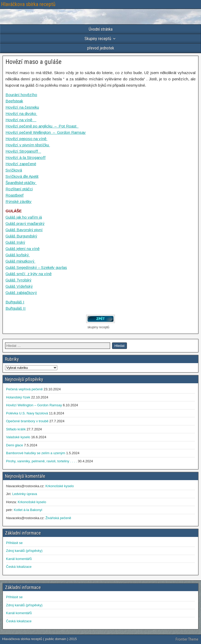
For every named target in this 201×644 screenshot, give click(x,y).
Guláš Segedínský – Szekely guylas (36, 267)
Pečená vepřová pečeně (24, 389)
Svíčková (14, 170)
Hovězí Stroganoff (23, 151)
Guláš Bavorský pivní (24, 230)
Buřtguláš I (15, 302)
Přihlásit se (14, 543)
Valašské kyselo (18, 437)
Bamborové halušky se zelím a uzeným (36, 453)
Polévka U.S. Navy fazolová (27, 413)
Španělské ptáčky (21, 183)
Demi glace (15, 445)
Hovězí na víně (21, 120)
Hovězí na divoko (21, 113)
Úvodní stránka (101, 29)
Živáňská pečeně (58, 518)
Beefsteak (14, 101)
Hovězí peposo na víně (26, 139)
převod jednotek (101, 48)
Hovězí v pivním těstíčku (28, 145)
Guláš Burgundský (21, 236)
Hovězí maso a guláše (33, 62)
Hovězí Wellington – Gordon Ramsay (34, 405)
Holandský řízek (18, 397)
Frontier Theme (187, 639)
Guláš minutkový (20, 261)
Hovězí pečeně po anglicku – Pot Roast (42, 126)
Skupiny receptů (98, 39)
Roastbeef (15, 195)
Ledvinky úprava (25, 494)
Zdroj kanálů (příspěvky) (24, 551)
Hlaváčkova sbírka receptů (28, 4)
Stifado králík (16, 429)
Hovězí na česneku (22, 107)
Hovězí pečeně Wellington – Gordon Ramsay (46, 132)
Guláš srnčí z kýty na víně (29, 274)
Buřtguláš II (16, 308)
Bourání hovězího (21, 95)
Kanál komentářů (19, 559)
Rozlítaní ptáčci (19, 189)
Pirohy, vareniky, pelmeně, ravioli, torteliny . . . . (41, 461)
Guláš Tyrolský (18, 280)
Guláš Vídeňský (19, 286)
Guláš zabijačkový (21, 293)
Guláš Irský (15, 242)
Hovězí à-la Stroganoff (26, 157)
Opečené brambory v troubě (27, 421)
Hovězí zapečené (21, 164)
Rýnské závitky (19, 201)
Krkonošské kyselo (59, 486)
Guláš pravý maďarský (25, 223)
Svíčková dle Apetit (22, 176)
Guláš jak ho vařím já (24, 217)
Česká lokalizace (19, 567)
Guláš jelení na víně (23, 249)
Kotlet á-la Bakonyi (28, 510)
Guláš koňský (18, 255)
